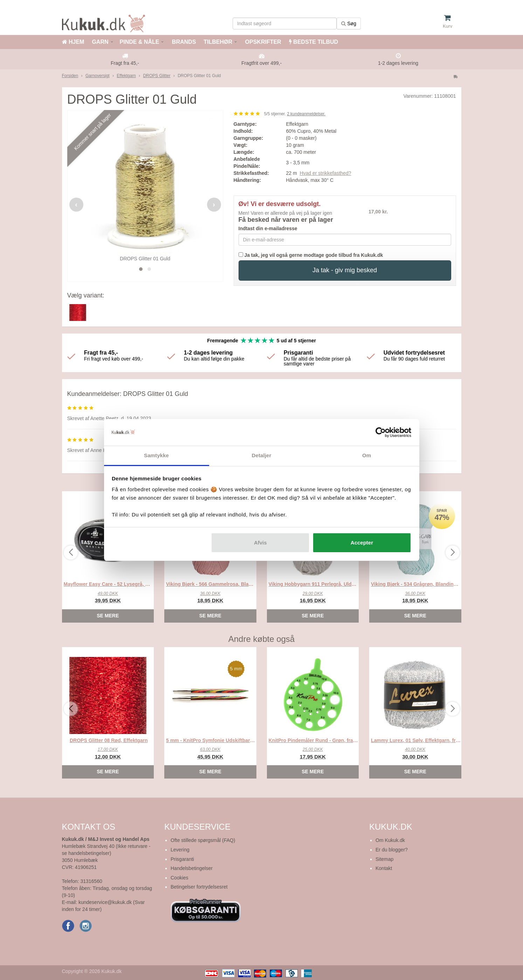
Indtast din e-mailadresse (268, 228)
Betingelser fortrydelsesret (199, 887)
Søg (349, 23)
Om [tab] (367, 455)
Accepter (362, 543)
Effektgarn (126, 76)
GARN (100, 42)
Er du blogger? (392, 850)
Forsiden (70, 76)
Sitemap (384, 859)
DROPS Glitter (157, 76)
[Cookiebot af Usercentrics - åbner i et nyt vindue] (381, 432)
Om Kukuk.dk (390, 840)
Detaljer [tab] (262, 455)
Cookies (180, 878)
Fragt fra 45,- (125, 63)
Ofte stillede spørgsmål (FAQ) (203, 840)
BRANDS (183, 42)
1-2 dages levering (398, 63)
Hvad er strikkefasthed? (325, 173)
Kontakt (384, 868)
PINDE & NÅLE (140, 42)
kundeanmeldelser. (306, 114)
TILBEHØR (218, 42)
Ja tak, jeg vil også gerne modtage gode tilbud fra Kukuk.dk (311, 255)
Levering (180, 850)
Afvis (260, 543)
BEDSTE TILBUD (314, 42)
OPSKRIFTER (262, 42)
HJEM (73, 42)
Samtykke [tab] (156, 455)
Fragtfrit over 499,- (261, 63)
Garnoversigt (98, 76)
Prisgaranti (182, 859)
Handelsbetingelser (192, 868)
